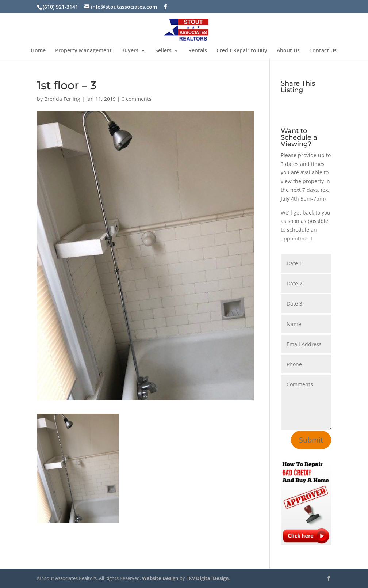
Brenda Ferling (62, 99)
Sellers (163, 51)
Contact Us (323, 51)
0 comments (137, 99)
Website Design (160, 578)
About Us (288, 51)
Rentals (198, 51)
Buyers (130, 51)
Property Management (83, 51)
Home (38, 51)
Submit (311, 440)
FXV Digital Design (208, 578)
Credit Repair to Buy (242, 51)
